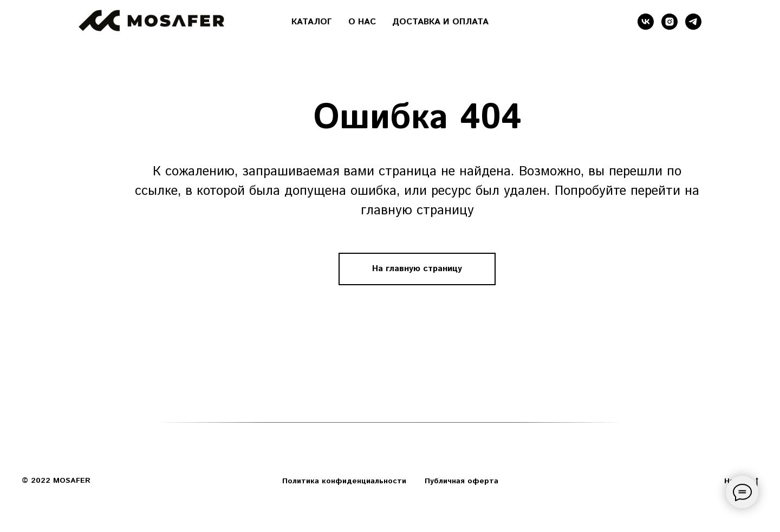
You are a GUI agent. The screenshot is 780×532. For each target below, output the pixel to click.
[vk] (646, 22)
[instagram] (669, 22)
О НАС (362, 22)
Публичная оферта (461, 481)
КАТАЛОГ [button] (312, 22)
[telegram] (693, 22)
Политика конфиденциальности (344, 481)
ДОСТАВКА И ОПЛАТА (440, 22)
